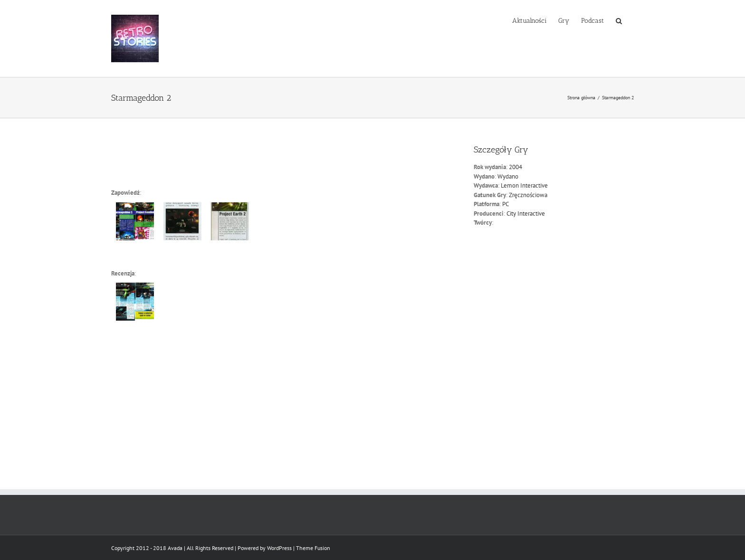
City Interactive (526, 214)
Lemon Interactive (524, 185)
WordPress (279, 548)
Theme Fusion (313, 548)
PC (506, 204)
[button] (619, 20)
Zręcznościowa (528, 195)
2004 (516, 167)
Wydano (508, 176)
